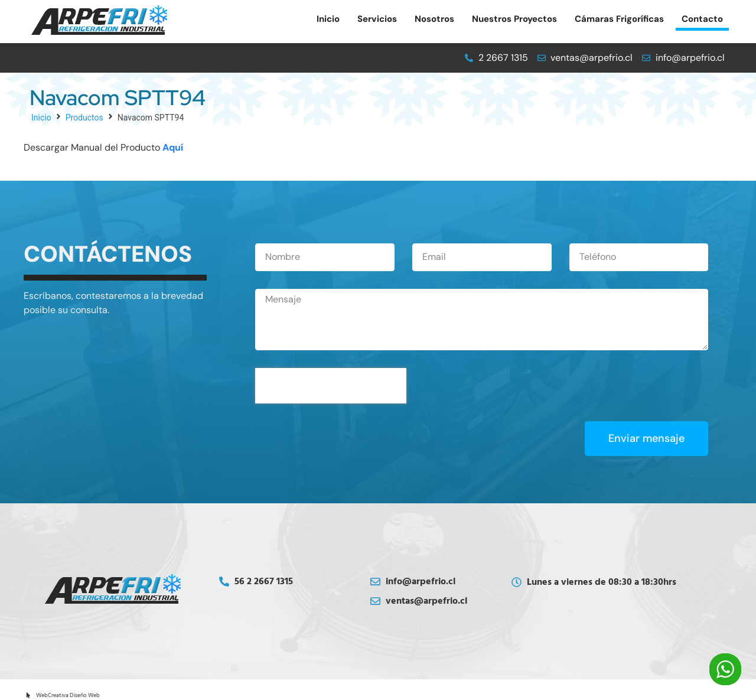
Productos (84, 118)
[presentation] (331, 386)
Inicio (41, 118)
